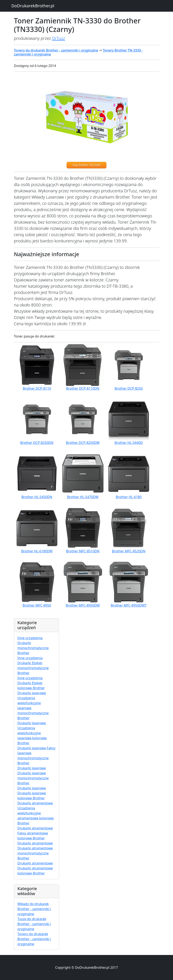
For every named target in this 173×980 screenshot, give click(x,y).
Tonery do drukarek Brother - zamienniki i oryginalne (56, 50)
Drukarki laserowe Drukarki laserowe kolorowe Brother (32, 793)
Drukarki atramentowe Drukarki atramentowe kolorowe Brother (35, 868)
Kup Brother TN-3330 (86, 165)
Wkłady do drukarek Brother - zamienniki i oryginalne (34, 909)
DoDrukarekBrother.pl (33, 6)
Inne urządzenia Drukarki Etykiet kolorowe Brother (31, 683)
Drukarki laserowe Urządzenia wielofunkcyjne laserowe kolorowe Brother (32, 733)
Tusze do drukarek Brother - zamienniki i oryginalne (34, 924)
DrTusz (58, 38)
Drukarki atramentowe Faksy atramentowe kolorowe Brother (35, 833)
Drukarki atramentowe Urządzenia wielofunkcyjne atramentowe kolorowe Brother (36, 813)
